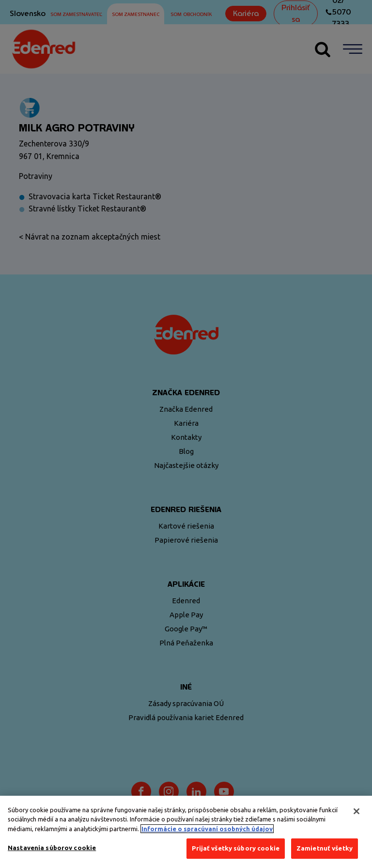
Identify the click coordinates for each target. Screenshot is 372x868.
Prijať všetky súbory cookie (236, 851)
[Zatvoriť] (356, 813)
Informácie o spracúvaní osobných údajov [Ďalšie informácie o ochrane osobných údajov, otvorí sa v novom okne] (207, 831)
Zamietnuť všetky (325, 851)
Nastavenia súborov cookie (52, 850)
